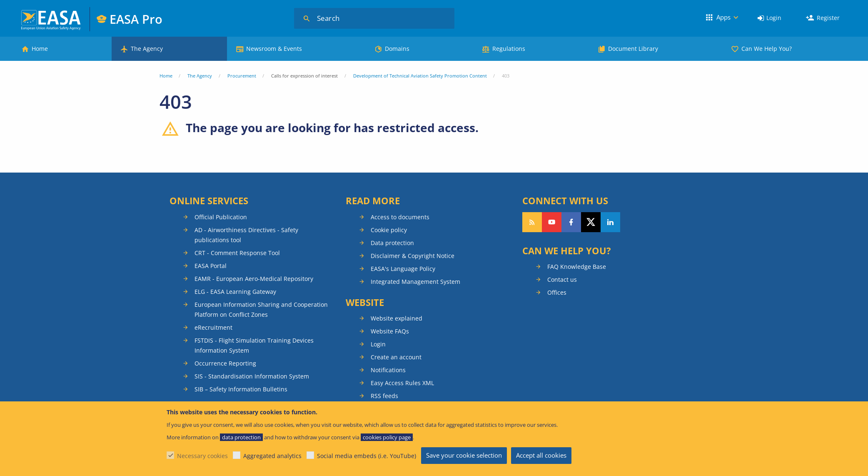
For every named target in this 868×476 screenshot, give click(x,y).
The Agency (147, 49)
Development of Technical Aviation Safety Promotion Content (420, 76)
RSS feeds (384, 396)
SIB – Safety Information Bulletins (241, 389)
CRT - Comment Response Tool (237, 253)
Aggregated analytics (272, 456)
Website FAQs (390, 331)
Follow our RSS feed (532, 222)
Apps (723, 17)
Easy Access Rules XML (402, 383)
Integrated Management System (415, 282)
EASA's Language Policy (403, 269)
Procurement (242, 76)
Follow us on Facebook (571, 222)
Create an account (396, 357)
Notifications (388, 370)
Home (40, 49)
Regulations (509, 49)
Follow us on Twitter (591, 222)
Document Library (633, 49)
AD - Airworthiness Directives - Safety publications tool (246, 235)
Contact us (562, 279)
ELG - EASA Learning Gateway (235, 292)
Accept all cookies (541, 455)
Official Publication (221, 217)
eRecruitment (213, 327)
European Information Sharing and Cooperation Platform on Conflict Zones (261, 309)
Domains (397, 49)
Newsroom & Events (274, 49)
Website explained (397, 318)
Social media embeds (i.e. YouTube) (367, 456)
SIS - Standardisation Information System (252, 376)
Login (774, 18)
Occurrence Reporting (225, 363)
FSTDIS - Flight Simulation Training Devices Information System (254, 345)
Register (828, 18)
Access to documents (400, 217)
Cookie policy (389, 230)
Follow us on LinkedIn (610, 222)
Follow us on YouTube (552, 222)
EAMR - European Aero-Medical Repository (254, 279)
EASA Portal (211, 266)
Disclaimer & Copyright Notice (413, 256)
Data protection (392, 243)
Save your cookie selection (464, 455)
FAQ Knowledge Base (577, 267)
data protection (241, 437)
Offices (557, 292)
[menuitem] (769, 18)
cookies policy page (387, 437)
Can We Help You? (767, 49)
